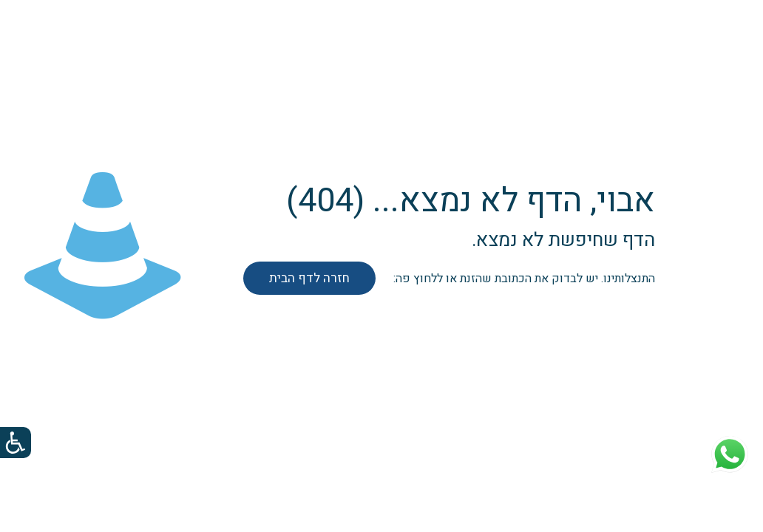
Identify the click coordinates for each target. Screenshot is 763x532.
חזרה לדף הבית (309, 278)
